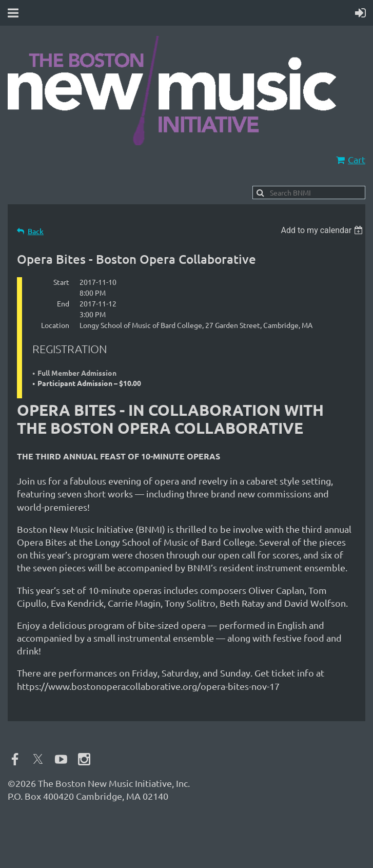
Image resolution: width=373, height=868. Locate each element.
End (63, 303)
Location (55, 325)
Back (36, 231)
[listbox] (323, 230)
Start (61, 282)
